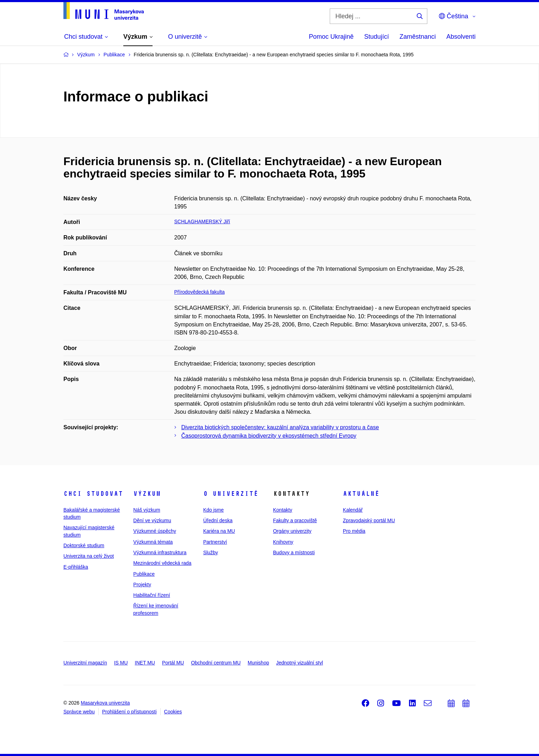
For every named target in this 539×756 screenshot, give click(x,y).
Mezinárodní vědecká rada (162, 563)
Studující (377, 37)
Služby (211, 552)
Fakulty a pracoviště (295, 520)
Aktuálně (361, 494)
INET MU (145, 663)
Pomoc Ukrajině (331, 37)
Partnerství (215, 542)
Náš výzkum (147, 510)
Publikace (144, 574)
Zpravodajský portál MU (369, 520)
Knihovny (283, 542)
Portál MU (173, 663)
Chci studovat (93, 494)
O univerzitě (231, 494)
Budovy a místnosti (294, 552)
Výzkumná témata (153, 542)
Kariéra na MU (219, 531)
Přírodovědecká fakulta (200, 292)
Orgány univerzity (292, 531)
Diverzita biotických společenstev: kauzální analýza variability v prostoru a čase (280, 427)
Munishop (258, 663)
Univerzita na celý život (89, 556)
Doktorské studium (84, 545)
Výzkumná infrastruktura (160, 552)
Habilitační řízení (151, 595)
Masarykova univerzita (105, 703)
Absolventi (461, 37)
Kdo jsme (213, 510)
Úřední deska (218, 520)
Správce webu (79, 712)
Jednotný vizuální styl (300, 663)
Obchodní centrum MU (216, 663)
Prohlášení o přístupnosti (129, 712)
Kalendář (353, 510)
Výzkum (147, 494)
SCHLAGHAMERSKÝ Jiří (202, 221)
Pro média (354, 531)
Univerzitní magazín (85, 663)
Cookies (173, 712)
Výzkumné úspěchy (154, 531)
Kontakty (283, 510)
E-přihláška (76, 567)
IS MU (121, 663)
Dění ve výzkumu (152, 520)
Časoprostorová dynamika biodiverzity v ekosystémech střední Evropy (269, 436)
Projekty (142, 585)
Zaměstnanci (418, 37)
